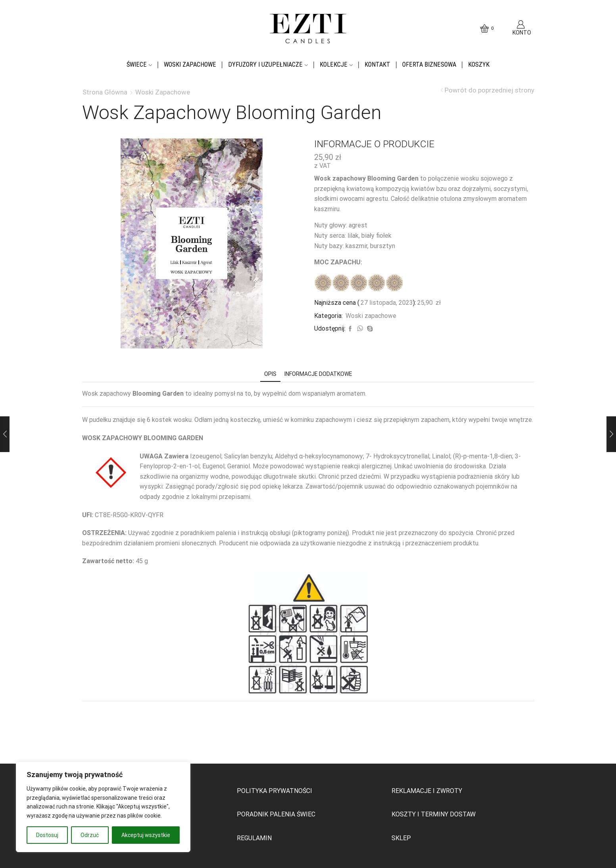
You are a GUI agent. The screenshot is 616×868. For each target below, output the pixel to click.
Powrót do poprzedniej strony (489, 90)
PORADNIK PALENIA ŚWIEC (276, 814)
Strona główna (105, 92)
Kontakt (377, 64)
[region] (103, 807)
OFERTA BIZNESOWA (429, 64)
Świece (139, 64)
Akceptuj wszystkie (146, 835)
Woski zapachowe (190, 64)
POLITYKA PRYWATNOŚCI (274, 791)
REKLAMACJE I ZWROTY (427, 791)
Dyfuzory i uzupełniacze (268, 64)
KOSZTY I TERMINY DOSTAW (434, 814)
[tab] (270, 374)
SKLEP (401, 838)
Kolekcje (336, 64)
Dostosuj (47, 835)
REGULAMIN (254, 838)
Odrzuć (90, 835)
